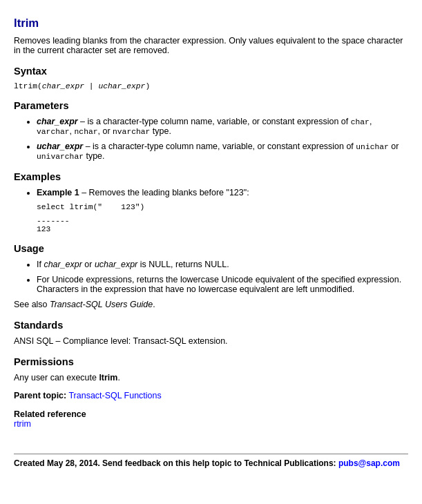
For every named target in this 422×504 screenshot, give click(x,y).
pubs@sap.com (369, 474)
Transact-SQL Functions (115, 407)
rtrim (22, 435)
